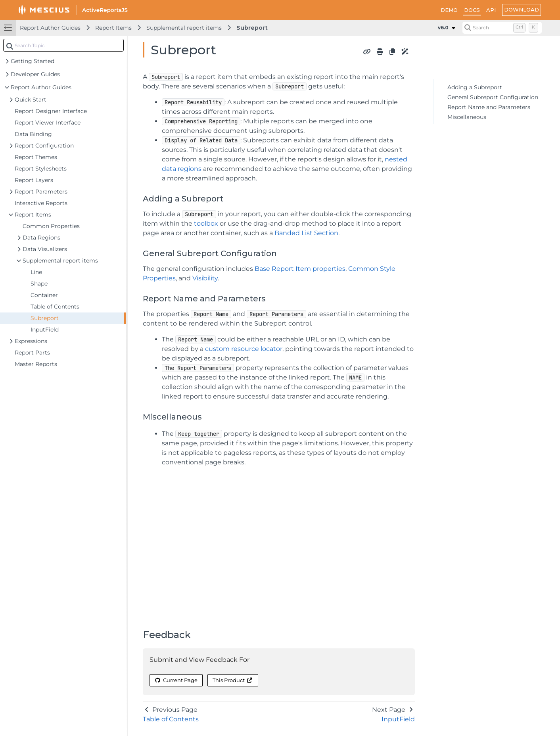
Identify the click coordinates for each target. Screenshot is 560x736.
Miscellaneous (467, 117)
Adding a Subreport (475, 87)
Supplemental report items (184, 28)
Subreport (252, 28)
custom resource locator (244, 349)
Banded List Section (306, 233)
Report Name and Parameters (489, 107)
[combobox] (63, 45)
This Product (233, 680)
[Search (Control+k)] (502, 28)
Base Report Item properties (300, 269)
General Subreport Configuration (493, 97)
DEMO (449, 10)
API (491, 10)
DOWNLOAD (522, 10)
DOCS (472, 10)
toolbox (206, 223)
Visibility (205, 278)
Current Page (176, 680)
